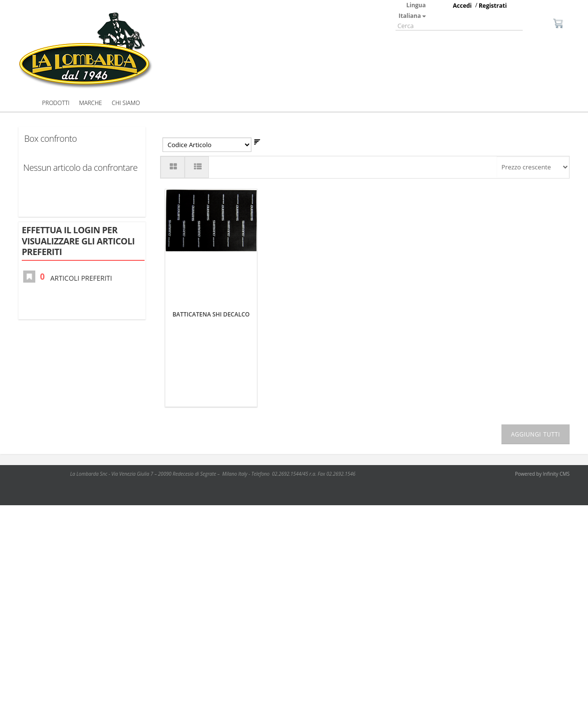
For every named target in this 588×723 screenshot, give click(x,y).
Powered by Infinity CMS (542, 474)
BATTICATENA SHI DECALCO (211, 314)
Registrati (493, 6)
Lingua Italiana (412, 10)
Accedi (463, 6)
